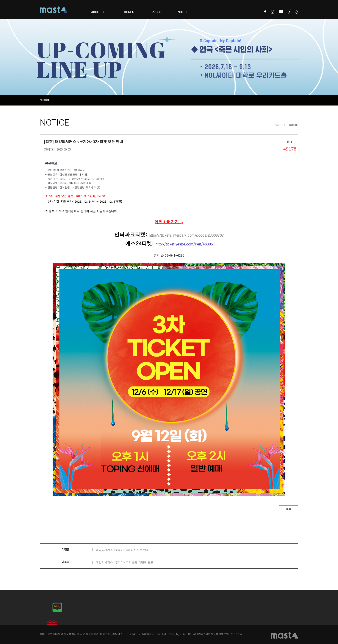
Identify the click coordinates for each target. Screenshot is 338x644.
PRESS (156, 12)
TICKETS (129, 12)
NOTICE (183, 12)
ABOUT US (98, 12)
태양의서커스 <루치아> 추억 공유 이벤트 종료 (124, 562)
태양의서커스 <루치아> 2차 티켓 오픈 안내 (122, 550)
